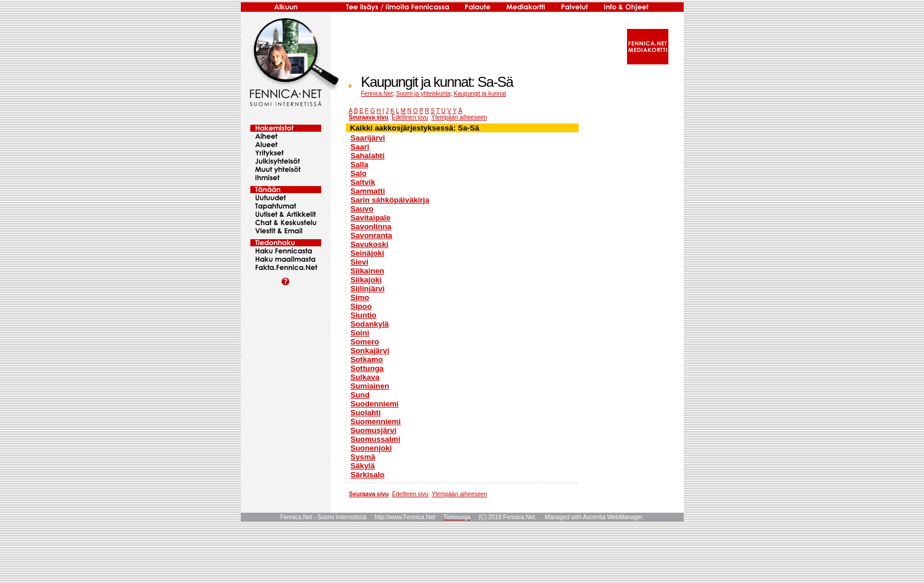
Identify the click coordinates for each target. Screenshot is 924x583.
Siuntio (364, 315)
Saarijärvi (368, 138)
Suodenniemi (375, 404)
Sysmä (363, 457)
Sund (360, 395)
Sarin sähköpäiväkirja (390, 200)
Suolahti (366, 413)
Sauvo (362, 209)
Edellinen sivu (410, 117)
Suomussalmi (376, 439)
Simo (360, 297)
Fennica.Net (377, 94)
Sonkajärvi (370, 351)
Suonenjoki (371, 448)
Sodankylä (370, 324)
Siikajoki (366, 280)
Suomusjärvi (374, 430)
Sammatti (368, 191)
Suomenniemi (376, 421)
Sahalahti (368, 156)
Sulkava (365, 377)
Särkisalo (368, 475)
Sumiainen (370, 386)
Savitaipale (371, 218)
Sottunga (367, 368)
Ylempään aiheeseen (459, 117)
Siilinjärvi (368, 289)
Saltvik (363, 182)
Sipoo (361, 306)
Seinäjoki (368, 253)
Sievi (360, 262)
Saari (360, 147)
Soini (360, 333)
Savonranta (372, 235)
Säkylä (363, 466)
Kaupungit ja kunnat (480, 94)
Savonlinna (371, 227)
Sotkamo (367, 359)
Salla (360, 165)
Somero (365, 342)
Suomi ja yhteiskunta (423, 94)
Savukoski (370, 244)
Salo (359, 173)
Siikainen (368, 271)
